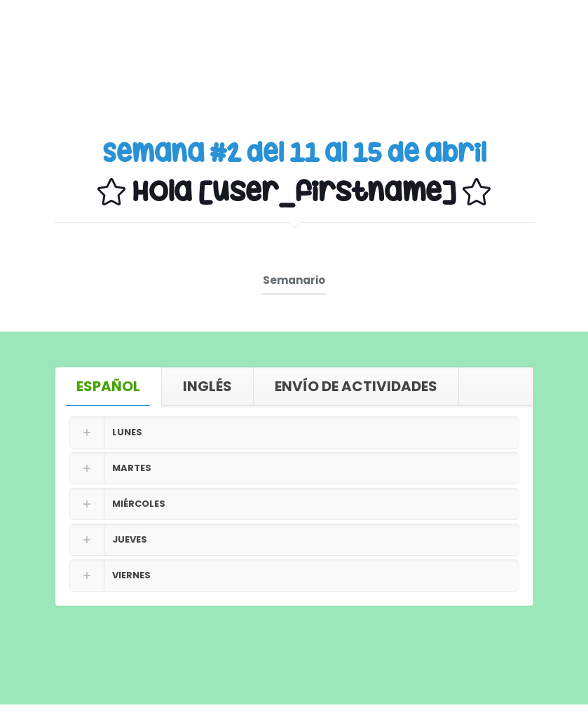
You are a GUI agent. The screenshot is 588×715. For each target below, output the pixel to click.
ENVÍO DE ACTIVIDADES (356, 386)
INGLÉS (207, 386)
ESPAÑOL (108, 386)
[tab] (109, 386)
